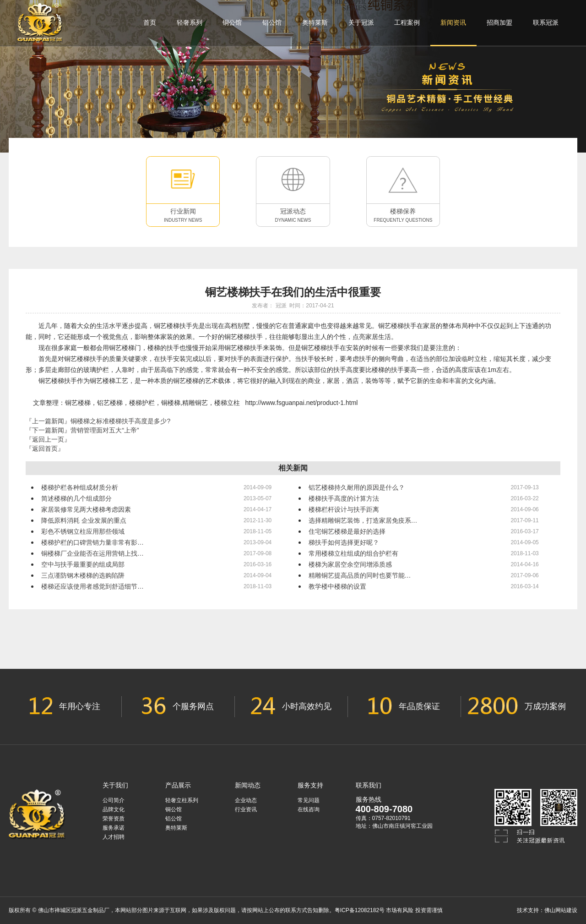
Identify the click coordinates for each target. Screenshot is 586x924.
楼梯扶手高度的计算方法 (344, 498)
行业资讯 (246, 809)
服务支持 (310, 785)
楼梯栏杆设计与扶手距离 (344, 509)
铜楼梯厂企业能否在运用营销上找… (92, 553)
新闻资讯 (453, 32)
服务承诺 (114, 828)
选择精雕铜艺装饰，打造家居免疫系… (363, 520)
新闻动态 (248, 785)
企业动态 (246, 800)
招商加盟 (499, 22)
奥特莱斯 (315, 22)
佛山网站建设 (561, 910)
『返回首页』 (45, 448)
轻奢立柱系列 (182, 800)
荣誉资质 (114, 819)
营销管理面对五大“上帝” (105, 430)
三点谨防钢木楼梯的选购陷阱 (83, 575)
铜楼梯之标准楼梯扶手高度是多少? (120, 421)
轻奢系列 (190, 22)
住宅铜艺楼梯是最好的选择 (347, 531)
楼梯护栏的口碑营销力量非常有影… (92, 542)
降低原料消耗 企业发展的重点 (84, 520)
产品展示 (178, 785)
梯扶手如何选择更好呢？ (344, 542)
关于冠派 (361, 22)
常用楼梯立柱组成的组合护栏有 (353, 553)
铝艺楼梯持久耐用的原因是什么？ (357, 487)
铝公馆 (272, 22)
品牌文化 (114, 809)
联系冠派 (546, 22)
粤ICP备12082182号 (360, 910)
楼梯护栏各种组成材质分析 (80, 487)
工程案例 (407, 22)
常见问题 (309, 800)
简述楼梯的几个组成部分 (76, 498)
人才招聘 (114, 837)
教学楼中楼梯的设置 (337, 586)
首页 (150, 22)
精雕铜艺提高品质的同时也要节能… (360, 575)
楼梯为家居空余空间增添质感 (350, 564)
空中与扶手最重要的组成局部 (83, 564)
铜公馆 (232, 22)
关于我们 (115, 785)
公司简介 (114, 800)
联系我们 (369, 785)
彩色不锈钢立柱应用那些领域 (83, 531)
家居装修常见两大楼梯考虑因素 (86, 509)
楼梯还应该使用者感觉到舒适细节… (92, 586)
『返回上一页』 (48, 439)
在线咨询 (309, 809)
